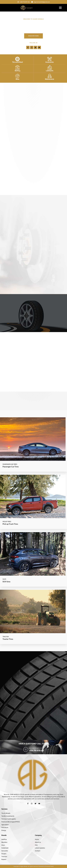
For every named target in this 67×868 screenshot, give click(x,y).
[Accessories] (50, 60)
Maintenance (50, 80)
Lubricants (50, 71)
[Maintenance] (50, 77)
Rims (17, 80)
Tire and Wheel (17, 63)
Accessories (50, 63)
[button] (60, 8)
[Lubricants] (50, 68)
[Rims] (17, 77)
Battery (17, 71)
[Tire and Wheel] (17, 60)
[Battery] (17, 68)
